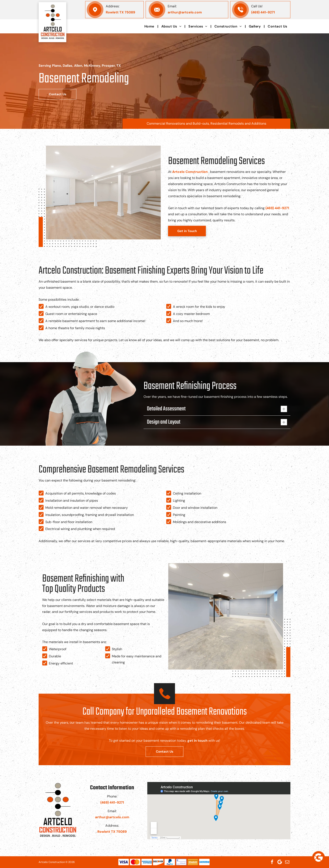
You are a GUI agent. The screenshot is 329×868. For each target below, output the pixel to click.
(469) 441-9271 (263, 12)
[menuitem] (150, 26)
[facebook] (272, 862)
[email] (287, 862)
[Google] (280, 862)
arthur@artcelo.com (185, 12)
